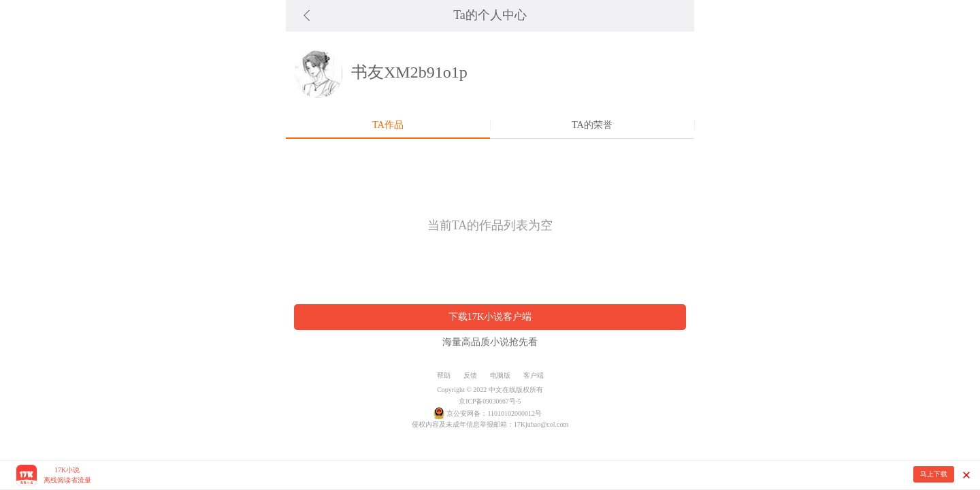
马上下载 (934, 474)
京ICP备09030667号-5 (490, 401)
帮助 (444, 375)
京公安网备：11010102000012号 (494, 413)
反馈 (470, 375)
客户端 (534, 375)
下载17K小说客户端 (490, 316)
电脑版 (500, 375)
